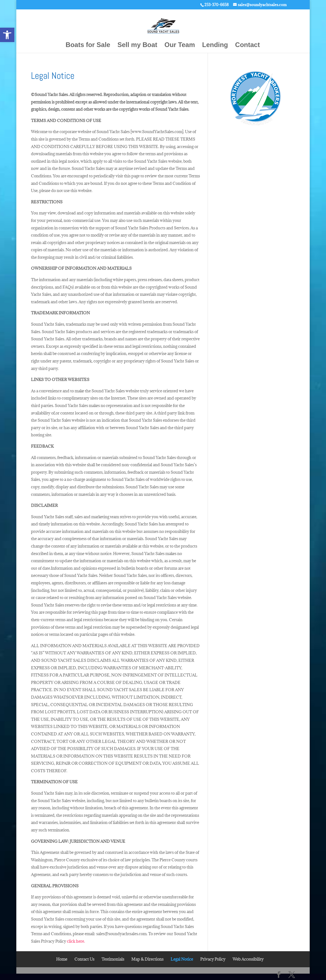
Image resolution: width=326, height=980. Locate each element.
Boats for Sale (88, 46)
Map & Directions (147, 959)
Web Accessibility (248, 959)
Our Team (180, 46)
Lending (215, 46)
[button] (7, 35)
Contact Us (84, 959)
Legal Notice (182, 959)
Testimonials (113, 959)
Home (62, 959)
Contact (247, 46)
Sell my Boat (137, 46)
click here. (76, 941)
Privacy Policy (213, 959)
